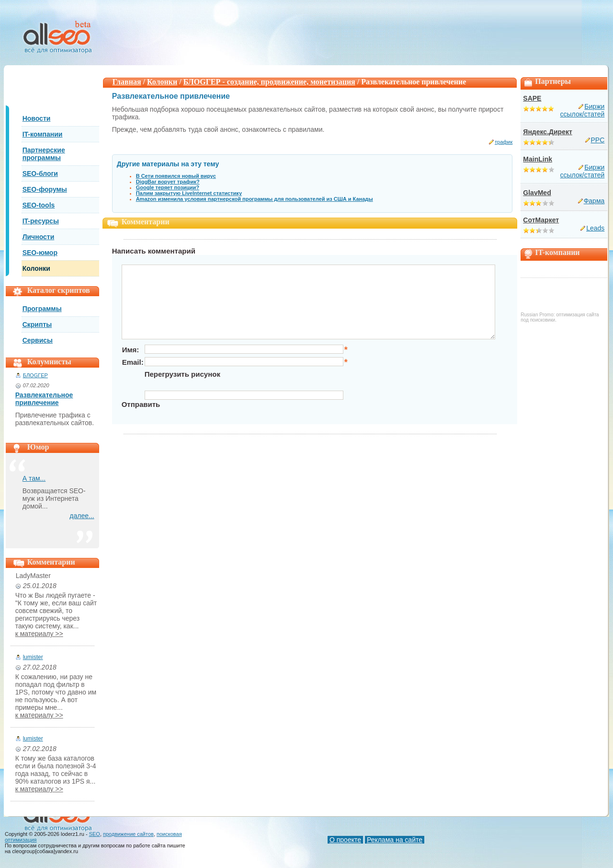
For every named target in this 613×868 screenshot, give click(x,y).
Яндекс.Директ (547, 132)
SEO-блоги (40, 174)
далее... (82, 516)
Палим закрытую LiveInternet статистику (189, 193)
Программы (42, 309)
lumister (33, 657)
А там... (34, 478)
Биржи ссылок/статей (583, 110)
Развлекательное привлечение (44, 399)
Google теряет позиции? (168, 187)
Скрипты (37, 324)
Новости (37, 118)
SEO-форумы (45, 189)
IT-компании (43, 134)
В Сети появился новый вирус (176, 176)
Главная (127, 82)
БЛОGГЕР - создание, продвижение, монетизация (269, 82)
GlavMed (537, 193)
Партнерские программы (44, 154)
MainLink (538, 159)
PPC (598, 140)
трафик (504, 142)
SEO (95, 834)
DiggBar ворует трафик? (168, 182)
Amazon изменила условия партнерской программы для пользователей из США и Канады (255, 199)
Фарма (594, 201)
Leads (595, 228)
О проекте (345, 840)
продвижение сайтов (128, 834)
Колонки (36, 268)
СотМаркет (541, 220)
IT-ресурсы (41, 221)
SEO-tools (39, 205)
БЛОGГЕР (35, 375)
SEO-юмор (40, 253)
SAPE (532, 98)
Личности (39, 237)
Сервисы (38, 340)
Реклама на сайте (395, 840)
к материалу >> (39, 634)
